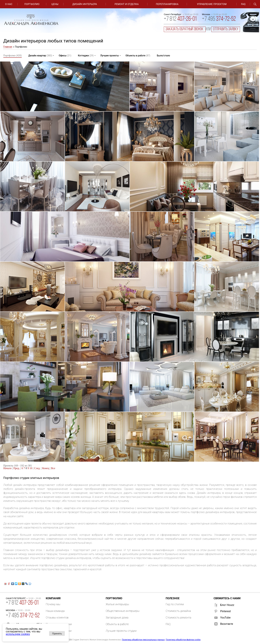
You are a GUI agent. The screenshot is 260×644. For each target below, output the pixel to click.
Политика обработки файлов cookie (183, 640)
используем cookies (18, 634)
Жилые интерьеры (117, 604)
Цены (55, 4)
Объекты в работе (138, 56)
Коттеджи (86, 56)
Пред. (17, 468)
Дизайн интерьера (85, 4)
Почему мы (53, 604)
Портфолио (32, 4)
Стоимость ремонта (178, 617)
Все (53, 468)
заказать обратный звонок (185, 29)
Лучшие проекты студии (121, 631)
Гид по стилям (175, 604)
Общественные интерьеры (122, 611)
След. (37, 468)
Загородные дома (117, 617)
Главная (8, 47)
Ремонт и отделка (127, 4)
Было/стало (163, 56)
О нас (9, 4)
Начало (7, 468)
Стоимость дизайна (178, 611)
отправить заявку (226, 29)
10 (31, 468)
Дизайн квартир (40, 56)
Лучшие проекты (110, 56)
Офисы (65, 56)
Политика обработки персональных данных (143, 640)
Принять (57, 633)
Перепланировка (167, 4)
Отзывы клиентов (57, 617)
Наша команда (55, 611)
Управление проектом (212, 4)
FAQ (243, 4)
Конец (46, 468)
